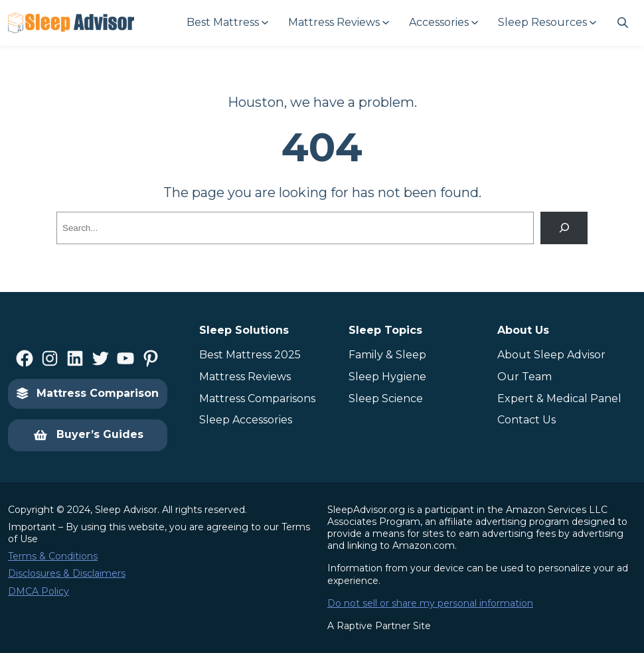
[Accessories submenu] (443, 23)
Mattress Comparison (88, 393)
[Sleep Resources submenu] (546, 23)
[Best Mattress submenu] (227, 23)
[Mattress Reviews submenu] (338, 23)
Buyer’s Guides (88, 435)
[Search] (564, 228)
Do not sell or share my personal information (430, 603)
